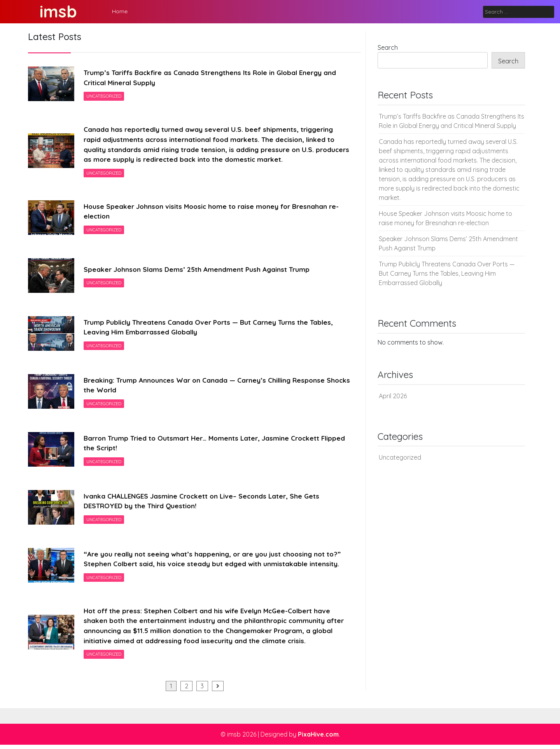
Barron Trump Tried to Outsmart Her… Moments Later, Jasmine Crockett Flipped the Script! (206, 445)
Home (120, 11)
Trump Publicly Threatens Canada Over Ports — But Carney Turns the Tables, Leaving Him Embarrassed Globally (213, 329)
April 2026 (393, 396)
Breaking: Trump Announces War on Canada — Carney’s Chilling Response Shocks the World (208, 387)
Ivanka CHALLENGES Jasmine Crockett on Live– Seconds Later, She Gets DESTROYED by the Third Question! (205, 503)
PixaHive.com (318, 738)
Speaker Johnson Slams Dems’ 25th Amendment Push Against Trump (199, 271)
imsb (58, 11)
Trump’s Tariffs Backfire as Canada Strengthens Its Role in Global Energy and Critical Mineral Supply (215, 78)
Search (388, 47)
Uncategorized (104, 97)
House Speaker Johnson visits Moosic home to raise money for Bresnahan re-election (215, 213)
